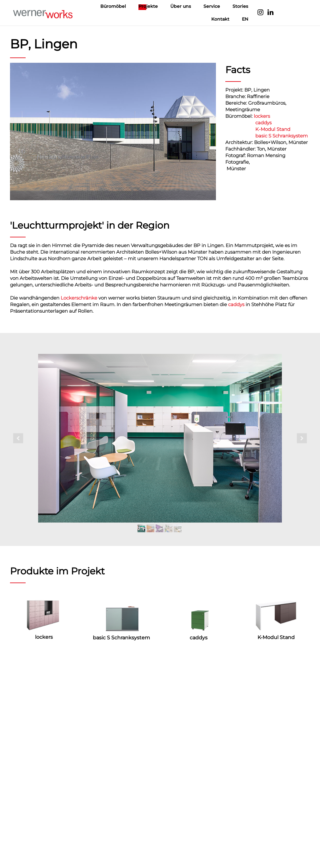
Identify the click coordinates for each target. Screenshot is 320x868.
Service (212, 6)
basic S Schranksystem (282, 136)
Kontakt (220, 19)
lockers (262, 116)
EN (245, 19)
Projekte (148, 6)
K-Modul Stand (273, 129)
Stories (240, 6)
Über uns (181, 6)
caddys (263, 123)
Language (292, 13)
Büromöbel (113, 6)
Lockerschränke (79, 298)
